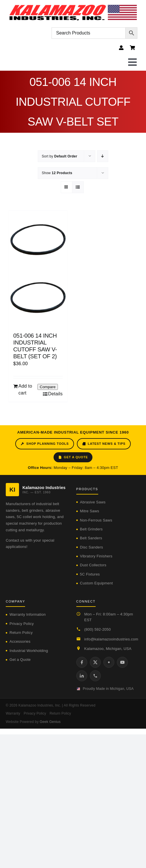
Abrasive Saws (93, 502)
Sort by (59, 156)
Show (57, 173)
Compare (48, 387)
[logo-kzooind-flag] (73, 6)
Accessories (20, 641)
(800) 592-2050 (98, 629)
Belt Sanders (91, 538)
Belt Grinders (91, 529)
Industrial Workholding (29, 651)
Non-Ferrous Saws (96, 520)
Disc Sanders (92, 547)
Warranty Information (28, 614)
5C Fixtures (90, 574)
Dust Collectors (93, 565)
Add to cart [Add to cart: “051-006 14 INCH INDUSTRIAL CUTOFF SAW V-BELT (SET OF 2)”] (25, 389)
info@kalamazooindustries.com (111, 639)
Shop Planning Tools (44, 444)
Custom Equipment (96, 583)
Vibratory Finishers (96, 556)
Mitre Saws (90, 511)
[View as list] (78, 187)
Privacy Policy (22, 624)
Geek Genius (50, 722)
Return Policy (21, 633)
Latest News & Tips (104, 444)
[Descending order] (103, 156)
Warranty (13, 713)
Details (55, 394)
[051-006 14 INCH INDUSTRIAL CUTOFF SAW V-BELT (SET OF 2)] (38, 269)
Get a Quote (73, 457)
